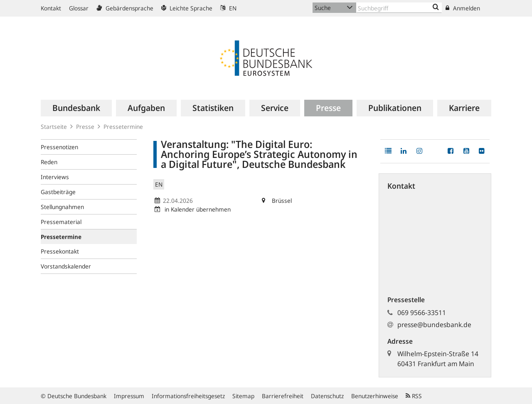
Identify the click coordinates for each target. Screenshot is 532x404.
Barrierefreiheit (283, 396)
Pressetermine (123, 127)
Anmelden (463, 8)
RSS (414, 396)
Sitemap (243, 396)
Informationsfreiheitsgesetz (188, 396)
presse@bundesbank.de (434, 325)
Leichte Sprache (187, 8)
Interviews (55, 177)
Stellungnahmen (62, 207)
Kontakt (51, 8)
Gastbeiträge (58, 192)
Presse (85, 127)
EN (228, 8)
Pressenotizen (59, 147)
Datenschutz (327, 396)
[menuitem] (76, 108)
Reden (49, 162)
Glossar (79, 8)
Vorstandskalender (66, 266)
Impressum (129, 396)
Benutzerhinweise (375, 396)
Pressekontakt (60, 251)
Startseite (54, 127)
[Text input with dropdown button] (399, 8)
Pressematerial (61, 222)
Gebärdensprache (125, 8)
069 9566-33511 (422, 313)
